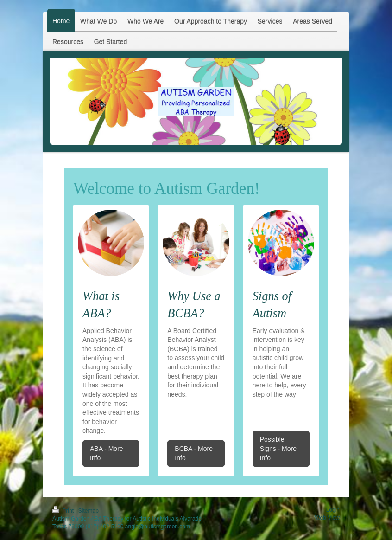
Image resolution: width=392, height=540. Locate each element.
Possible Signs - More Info (278, 448)
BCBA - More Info (194, 453)
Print (64, 511)
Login (333, 510)
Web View (327, 518)
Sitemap (89, 511)
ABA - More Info (107, 453)
